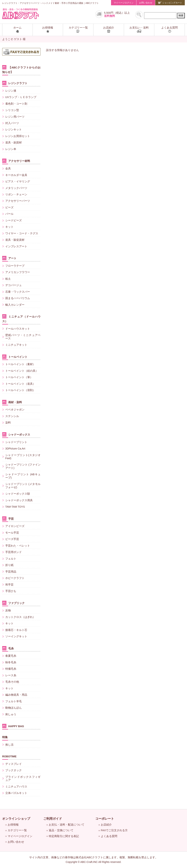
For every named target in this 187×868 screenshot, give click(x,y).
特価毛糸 (11, 669)
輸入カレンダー (15, 305)
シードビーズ (14, 220)
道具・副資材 (14, 143)
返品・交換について (61, 830)
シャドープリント (16, 442)
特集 (5, 737)
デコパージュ (14, 285)
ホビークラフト (15, 578)
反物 (8, 610)
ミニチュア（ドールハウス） (21, 318)
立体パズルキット (16, 793)
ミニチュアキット (16, 345)
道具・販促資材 (15, 240)
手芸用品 (11, 572)
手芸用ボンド (14, 552)
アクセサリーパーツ (18, 201)
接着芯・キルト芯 (16, 630)
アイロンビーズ (15, 526)
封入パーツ (12, 123)
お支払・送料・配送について (67, 825)
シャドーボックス (16, 434)
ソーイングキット (16, 636)
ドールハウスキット (18, 329)
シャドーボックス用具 (19, 500)
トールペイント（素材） (20, 364)
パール (9, 214)
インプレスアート (16, 246)
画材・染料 (12, 402)
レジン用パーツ (15, 117)
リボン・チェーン (16, 194)
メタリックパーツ (16, 188)
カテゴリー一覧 (17, 830)
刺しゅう (11, 714)
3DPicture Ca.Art (15, 449)
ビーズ (9, 207)
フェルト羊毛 (14, 701)
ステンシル (12, 416)
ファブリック (13, 603)
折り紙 (9, 565)
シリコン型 (12, 110)
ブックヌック (14, 770)
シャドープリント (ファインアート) (23, 466)
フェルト (11, 559)
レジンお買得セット (18, 136)
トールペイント (15, 357)
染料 (8, 423)
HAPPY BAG (13, 726)
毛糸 (8, 648)
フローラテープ (15, 266)
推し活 (9, 745)
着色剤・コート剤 (16, 104)
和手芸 (9, 585)
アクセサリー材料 (16, 161)
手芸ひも (11, 591)
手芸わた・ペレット (18, 546)
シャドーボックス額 (18, 494)
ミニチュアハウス (16, 787)
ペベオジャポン (15, 410)
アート (9, 258)
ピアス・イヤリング (18, 181)
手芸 (8, 519)
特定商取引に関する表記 (64, 836)
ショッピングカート (170, 3)
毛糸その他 (12, 682)
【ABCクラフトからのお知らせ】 (21, 69)
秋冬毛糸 (11, 662)
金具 (8, 168)
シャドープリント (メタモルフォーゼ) (23, 486)
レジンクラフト (15, 83)
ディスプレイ (14, 764)
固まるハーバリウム (18, 298)
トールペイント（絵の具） (22, 371)
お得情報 (13, 825)
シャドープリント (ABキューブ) (23, 476)
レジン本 (11, 149)
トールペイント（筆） (19, 377)
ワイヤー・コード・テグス (22, 233)
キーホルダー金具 (16, 175)
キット (9, 227)
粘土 (8, 279)
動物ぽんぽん (14, 708)
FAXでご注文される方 (114, 830)
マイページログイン (124, 3)
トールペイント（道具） (20, 384)
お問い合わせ (146, 3)
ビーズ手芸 (12, 539)
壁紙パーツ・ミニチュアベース (23, 337)
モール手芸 (12, 533)
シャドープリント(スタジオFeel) (23, 457)
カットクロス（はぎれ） (20, 617)
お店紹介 (106, 825)
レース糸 (11, 675)
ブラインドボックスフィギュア (23, 778)
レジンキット (14, 130)
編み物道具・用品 (16, 695)
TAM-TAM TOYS (15, 507)
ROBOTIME (9, 756)
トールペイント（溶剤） (20, 390)
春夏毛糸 (11, 656)
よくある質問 (109, 836)
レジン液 (11, 91)
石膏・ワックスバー (18, 292)
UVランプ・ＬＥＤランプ (21, 97)
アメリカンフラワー (18, 272)
